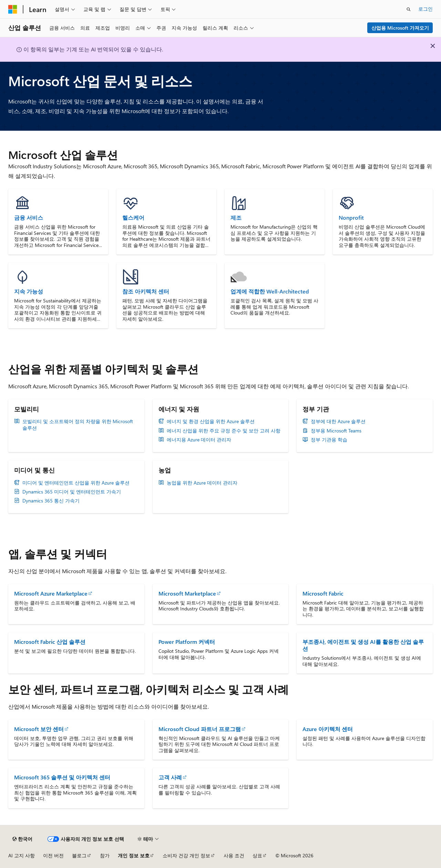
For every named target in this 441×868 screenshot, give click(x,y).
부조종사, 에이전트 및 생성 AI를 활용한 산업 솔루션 (363, 645)
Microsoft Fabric (323, 593)
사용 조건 (234, 855)
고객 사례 (170, 777)
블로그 (79, 855)
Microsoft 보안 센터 (39, 729)
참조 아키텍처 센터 (146, 291)
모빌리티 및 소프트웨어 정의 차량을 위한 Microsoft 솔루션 (78, 425)
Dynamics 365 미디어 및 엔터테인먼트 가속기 (72, 492)
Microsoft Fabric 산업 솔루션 (50, 642)
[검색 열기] (409, 9)
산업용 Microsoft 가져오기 (400, 28)
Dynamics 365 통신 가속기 (51, 501)
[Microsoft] (13, 9)
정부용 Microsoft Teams (336, 431)
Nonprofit (351, 218)
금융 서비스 (29, 218)
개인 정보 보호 (134, 855)
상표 (257, 855)
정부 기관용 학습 (329, 440)
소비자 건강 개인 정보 (186, 855)
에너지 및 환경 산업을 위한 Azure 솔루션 (211, 421)
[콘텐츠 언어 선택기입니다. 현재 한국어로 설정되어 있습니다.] (22, 839)
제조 (236, 218)
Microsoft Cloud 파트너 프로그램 (200, 729)
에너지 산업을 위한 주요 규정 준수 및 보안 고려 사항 (224, 431)
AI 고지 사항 (22, 855)
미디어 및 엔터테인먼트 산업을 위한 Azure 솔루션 (76, 483)
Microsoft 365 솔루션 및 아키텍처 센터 (62, 777)
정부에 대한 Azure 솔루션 (338, 421)
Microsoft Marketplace (187, 593)
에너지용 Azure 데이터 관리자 (199, 440)
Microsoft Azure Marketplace (51, 593)
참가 (105, 855)
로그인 (425, 9)
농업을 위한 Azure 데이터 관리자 (202, 483)
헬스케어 (133, 218)
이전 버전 (53, 855)
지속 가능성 (29, 291)
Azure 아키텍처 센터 (328, 729)
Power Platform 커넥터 (187, 642)
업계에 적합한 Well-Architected (270, 291)
